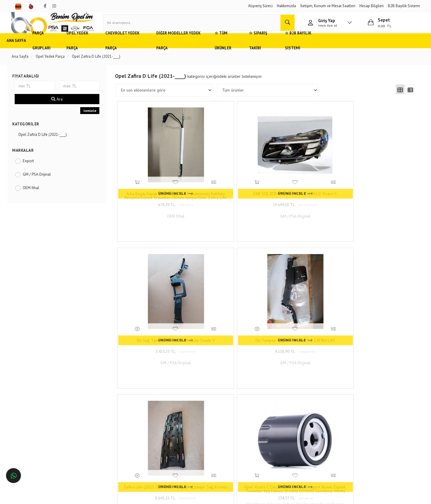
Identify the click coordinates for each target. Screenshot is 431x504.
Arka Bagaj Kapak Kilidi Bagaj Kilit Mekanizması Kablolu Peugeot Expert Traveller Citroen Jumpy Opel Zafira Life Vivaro (155, 189)
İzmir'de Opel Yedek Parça (37, 440)
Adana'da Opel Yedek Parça (38, 404)
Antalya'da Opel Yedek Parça (39, 431)
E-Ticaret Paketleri (213, 496)
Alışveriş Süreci (260, 6)
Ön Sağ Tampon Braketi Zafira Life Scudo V (304, 189)
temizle (92, 119)
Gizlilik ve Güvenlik (106, 413)
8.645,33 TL (155, 316)
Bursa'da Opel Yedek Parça (38, 422)
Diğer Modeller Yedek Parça (210, 49)
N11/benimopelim (185, 447)
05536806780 (194, 419)
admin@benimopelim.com (195, 428)
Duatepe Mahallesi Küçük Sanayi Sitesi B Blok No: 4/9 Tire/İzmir (198, 399)
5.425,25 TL (304, 198)
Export (32, 170)
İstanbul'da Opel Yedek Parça (40, 449)
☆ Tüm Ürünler (262, 49)
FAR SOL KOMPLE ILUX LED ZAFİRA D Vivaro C (229, 189)
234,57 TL (229, 316)
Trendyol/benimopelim (188, 437)
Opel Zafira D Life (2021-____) (46, 143)
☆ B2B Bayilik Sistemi (348, 49)
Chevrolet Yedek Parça (149, 49)
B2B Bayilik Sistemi (404, 6)
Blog (94, 431)
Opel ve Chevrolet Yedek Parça (41, 396)
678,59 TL (155, 198)
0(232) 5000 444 (186, 410)
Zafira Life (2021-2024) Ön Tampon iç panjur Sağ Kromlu (155, 306)
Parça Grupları (59, 49)
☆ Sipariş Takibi (302, 49)
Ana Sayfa (25, 49)
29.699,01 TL (230, 198)
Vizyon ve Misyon (104, 422)
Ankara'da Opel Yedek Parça (39, 413)
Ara (60, 108)
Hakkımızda (286, 6)
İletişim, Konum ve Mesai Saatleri (328, 6)
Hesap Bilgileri (372, 6)
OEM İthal (35, 196)
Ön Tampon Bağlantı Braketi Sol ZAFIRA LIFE (378, 189)
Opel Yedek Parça (100, 49)
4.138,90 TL (379, 198)
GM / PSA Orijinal (40, 183)
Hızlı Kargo (99, 396)
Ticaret (185, 496)
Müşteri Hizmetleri (105, 404)
